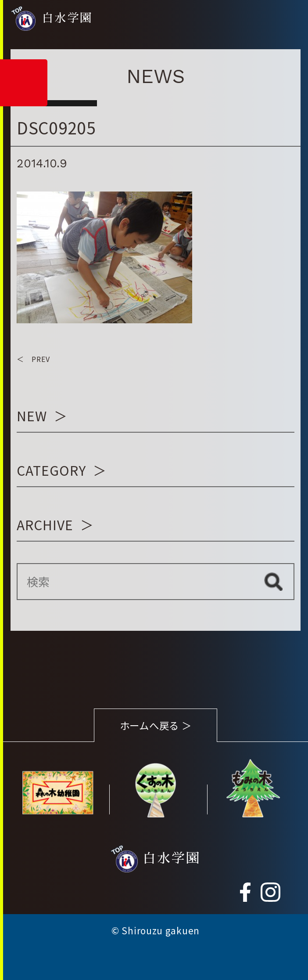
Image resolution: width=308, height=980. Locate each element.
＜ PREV (33, 359)
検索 (274, 582)
